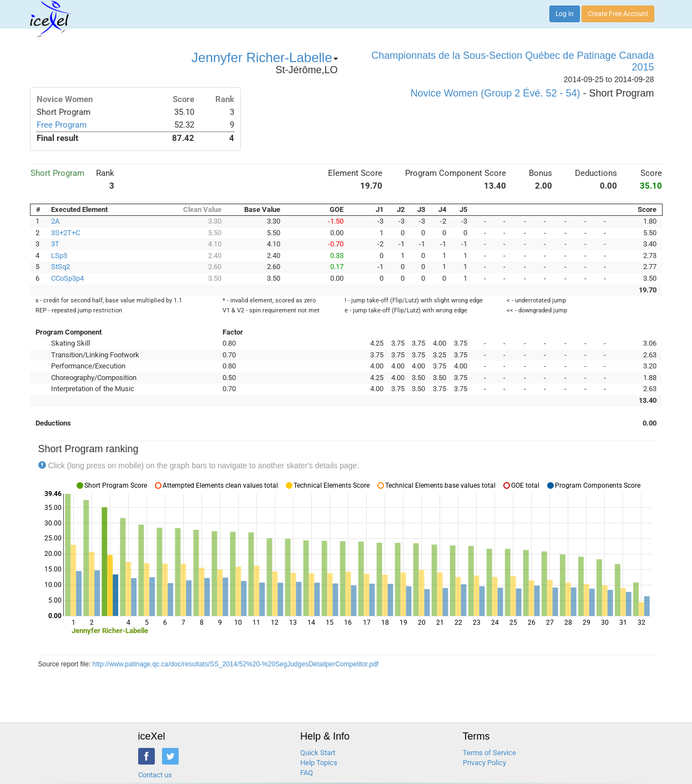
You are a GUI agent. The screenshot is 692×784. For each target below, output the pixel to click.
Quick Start (318, 753)
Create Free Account (618, 14)
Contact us (155, 775)
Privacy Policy (484, 763)
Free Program (62, 125)
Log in (565, 14)
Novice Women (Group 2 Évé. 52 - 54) (496, 93)
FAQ (307, 773)
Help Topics (319, 763)
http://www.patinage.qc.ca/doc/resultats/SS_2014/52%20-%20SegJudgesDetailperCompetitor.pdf (236, 664)
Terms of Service (489, 753)
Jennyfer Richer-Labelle (264, 57)
